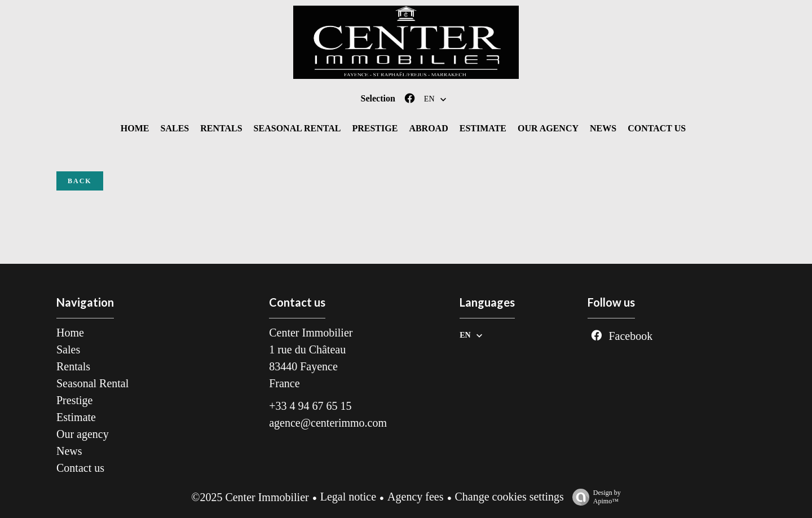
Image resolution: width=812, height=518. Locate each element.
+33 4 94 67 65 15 (310, 406)
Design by (594, 497)
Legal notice (348, 497)
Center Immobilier (311, 333)
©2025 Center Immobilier (250, 497)
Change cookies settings (509, 497)
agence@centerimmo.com (328, 423)
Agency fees (415, 497)
